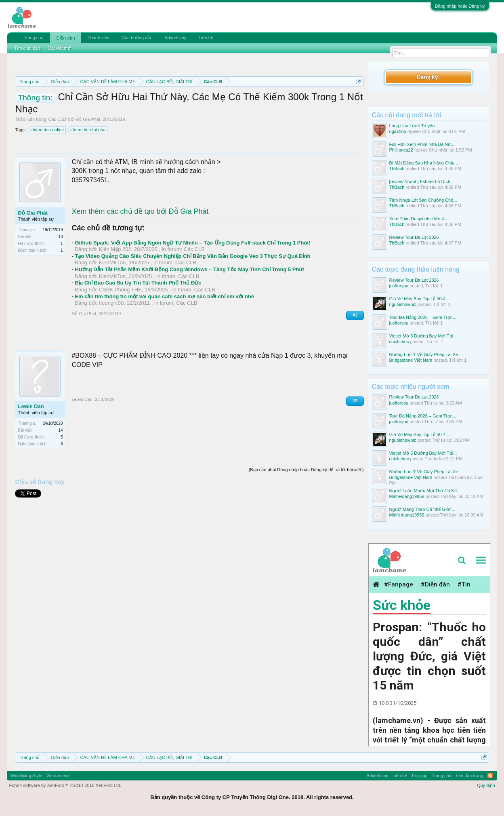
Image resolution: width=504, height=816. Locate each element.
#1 (355, 315)
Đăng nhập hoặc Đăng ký (460, 6)
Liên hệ (206, 38)
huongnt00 (111, 303)
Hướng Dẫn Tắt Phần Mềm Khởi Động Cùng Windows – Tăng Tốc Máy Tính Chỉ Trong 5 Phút (189, 269)
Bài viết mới (60, 48)
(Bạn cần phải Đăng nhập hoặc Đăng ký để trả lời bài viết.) (306, 470)
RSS (490, 776)
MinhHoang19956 (407, 496)
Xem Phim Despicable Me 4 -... (420, 219)
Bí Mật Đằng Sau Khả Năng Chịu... (424, 163)
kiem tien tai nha (88, 130)
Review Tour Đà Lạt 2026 (414, 237)
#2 (355, 401)
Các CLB (57, 119)
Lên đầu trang (470, 776)
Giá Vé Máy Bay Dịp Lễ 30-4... (419, 299)
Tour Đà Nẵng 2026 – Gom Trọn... (423, 317)
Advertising (176, 38)
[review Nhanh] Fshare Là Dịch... (422, 181)
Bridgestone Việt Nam (411, 360)
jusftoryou (399, 286)
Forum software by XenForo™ (65, 785)
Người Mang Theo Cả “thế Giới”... (422, 509)
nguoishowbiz (403, 304)
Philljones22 (401, 150)
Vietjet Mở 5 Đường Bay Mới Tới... (423, 336)
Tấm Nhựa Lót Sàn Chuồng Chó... (423, 200)
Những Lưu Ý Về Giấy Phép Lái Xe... (426, 354)
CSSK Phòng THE (120, 290)
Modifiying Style (26, 776)
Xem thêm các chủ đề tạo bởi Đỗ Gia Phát (140, 211)
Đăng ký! (428, 77)
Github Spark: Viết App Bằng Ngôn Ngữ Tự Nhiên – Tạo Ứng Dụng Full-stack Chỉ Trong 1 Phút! (193, 243)
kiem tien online (47, 130)
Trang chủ (34, 38)
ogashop (398, 131)
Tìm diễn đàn (27, 48)
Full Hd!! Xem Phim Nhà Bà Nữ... (422, 144)
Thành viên (99, 38)
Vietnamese (58, 776)
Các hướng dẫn (137, 38)
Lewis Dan (31, 406)
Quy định (486, 785)
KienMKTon (112, 263)
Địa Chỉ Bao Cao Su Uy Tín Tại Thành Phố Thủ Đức (138, 283)
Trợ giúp (419, 776)
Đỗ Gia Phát (88, 119)
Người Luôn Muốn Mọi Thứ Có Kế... (425, 491)
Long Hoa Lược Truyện (412, 126)
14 (60, 430)
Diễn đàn (65, 38)
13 (60, 237)
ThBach (397, 169)
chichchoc (399, 342)
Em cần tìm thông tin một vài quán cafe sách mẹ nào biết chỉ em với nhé (164, 296)
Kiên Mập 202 (115, 249)
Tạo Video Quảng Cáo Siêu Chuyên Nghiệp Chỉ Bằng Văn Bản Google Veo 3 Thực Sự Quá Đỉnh (192, 256)
